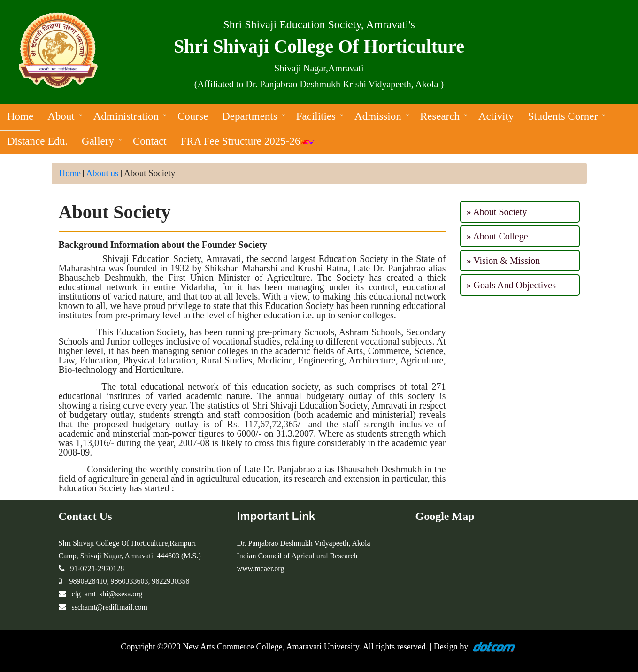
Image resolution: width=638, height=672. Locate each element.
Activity (496, 116)
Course (193, 116)
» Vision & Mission (503, 261)
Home (20, 116)
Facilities (316, 116)
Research (440, 116)
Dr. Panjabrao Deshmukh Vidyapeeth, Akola (304, 543)
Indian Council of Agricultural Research (297, 556)
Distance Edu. (37, 141)
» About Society (497, 212)
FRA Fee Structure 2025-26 (248, 141)
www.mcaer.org (261, 568)
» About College (497, 236)
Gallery (98, 141)
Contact (150, 141)
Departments (250, 116)
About (61, 116)
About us (102, 173)
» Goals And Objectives (511, 285)
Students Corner (563, 116)
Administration (126, 116)
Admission (378, 116)
